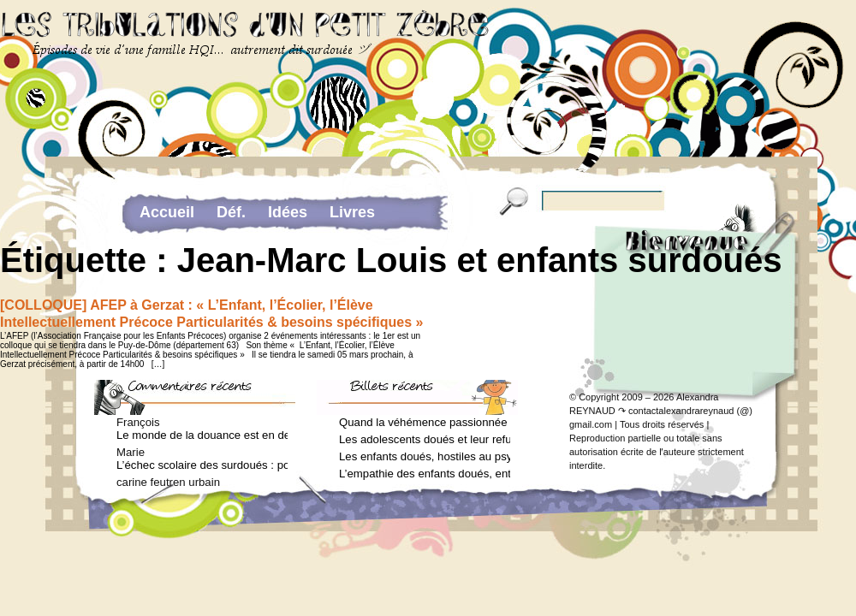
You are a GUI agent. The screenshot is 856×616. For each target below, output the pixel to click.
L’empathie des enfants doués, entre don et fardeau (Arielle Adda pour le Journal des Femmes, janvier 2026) (425, 474)
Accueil (167, 212)
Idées (288, 212)
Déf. (231, 212)
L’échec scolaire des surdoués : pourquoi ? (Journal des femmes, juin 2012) (202, 465)
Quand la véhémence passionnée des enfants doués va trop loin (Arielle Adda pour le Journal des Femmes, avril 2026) (425, 422)
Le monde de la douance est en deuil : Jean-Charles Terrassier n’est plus (202, 435)
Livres (352, 212)
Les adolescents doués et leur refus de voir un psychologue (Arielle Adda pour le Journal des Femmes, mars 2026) (425, 439)
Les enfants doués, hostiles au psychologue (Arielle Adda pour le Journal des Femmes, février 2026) (425, 456)
